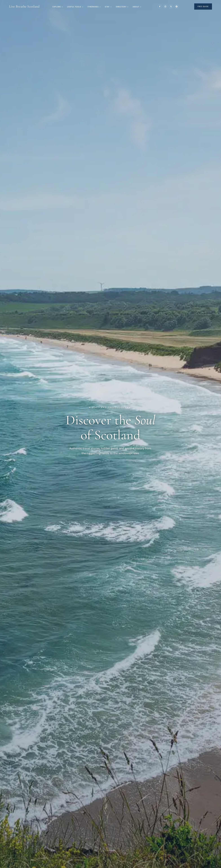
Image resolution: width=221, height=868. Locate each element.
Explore (58, 7)
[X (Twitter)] (171, 6)
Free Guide (203, 6)
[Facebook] (160, 6)
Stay (108, 7)
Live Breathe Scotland (24, 6)
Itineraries (94, 7)
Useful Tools (75, 7)
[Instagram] (165, 6)
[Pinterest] (177, 6)
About (137, 7)
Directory (122, 7)
